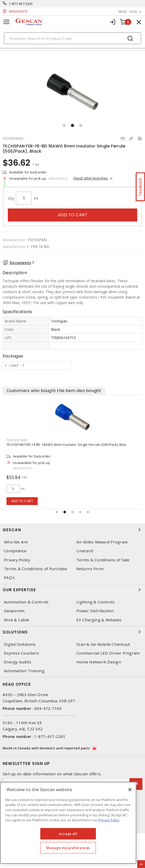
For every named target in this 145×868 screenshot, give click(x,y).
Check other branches (91, 178)
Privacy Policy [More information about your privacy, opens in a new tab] (109, 820)
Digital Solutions (20, 644)
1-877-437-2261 (21, 4)
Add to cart (73, 215)
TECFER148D (17, 440)
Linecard (85, 551)
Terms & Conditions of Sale (103, 560)
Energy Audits (18, 662)
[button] (64, 125)
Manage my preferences (68, 848)
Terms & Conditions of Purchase (36, 569)
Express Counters (21, 653)
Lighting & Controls (95, 602)
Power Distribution (95, 611)
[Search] (72, 38)
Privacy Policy (17, 560)
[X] (130, 790)
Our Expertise (72, 590)
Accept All (68, 834)
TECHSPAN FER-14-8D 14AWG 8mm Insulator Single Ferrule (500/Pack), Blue (67, 445)
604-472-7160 (48, 708)
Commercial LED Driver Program (108, 653)
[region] (68, 823)
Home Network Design (99, 662)
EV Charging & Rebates (99, 620)
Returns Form (90, 569)
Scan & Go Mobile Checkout (103, 644)
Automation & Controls (26, 602)
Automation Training (24, 671)
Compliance (15, 551)
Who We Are (16, 542)
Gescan (72, 530)
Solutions (72, 632)
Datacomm (14, 611)
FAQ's (9, 578)
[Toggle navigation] (6, 22)
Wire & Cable (17, 620)
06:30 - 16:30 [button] (128, 12)
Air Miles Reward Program (102, 542)
